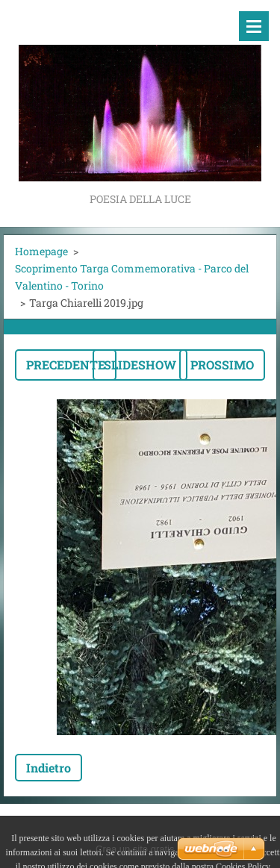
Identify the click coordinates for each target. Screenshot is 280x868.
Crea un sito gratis (135, 849)
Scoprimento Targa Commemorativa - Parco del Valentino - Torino (132, 277)
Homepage (41, 251)
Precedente (66, 365)
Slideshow (140, 365)
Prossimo (222, 365)
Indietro (49, 768)
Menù (254, 26)
